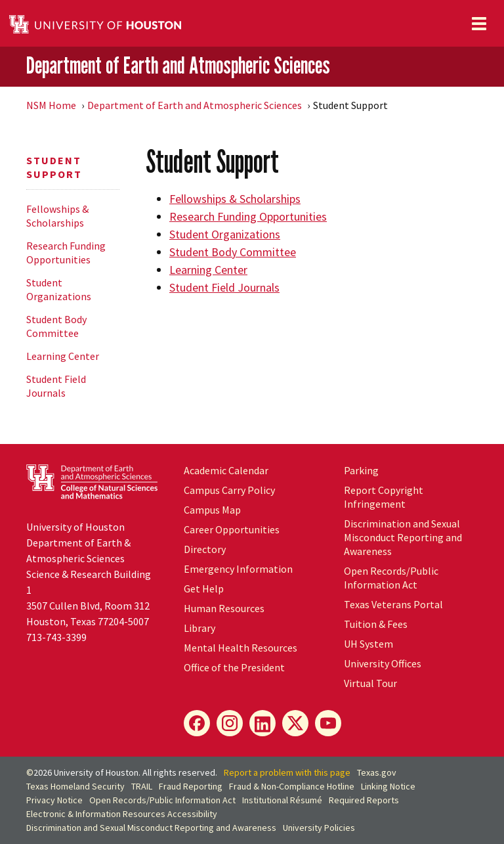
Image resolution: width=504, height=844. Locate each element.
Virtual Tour (370, 683)
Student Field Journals (56, 386)
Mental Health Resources (241, 648)
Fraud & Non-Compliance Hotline (292, 786)
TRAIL (142, 786)
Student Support (54, 167)
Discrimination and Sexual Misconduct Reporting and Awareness (403, 537)
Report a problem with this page (287, 772)
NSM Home (51, 105)
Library (199, 628)
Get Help (204, 589)
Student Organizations (59, 289)
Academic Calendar (226, 470)
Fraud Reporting (191, 786)
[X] (295, 723)
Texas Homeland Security (75, 786)
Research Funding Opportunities (66, 253)
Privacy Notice (54, 800)
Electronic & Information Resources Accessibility (122, 814)
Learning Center (63, 356)
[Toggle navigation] (479, 24)
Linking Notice (388, 786)
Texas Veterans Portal (393, 604)
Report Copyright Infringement (384, 497)
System (368, 644)
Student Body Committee (56, 326)
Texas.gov (377, 772)
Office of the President (234, 667)
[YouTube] (328, 723)
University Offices (383, 663)
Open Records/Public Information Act (391, 578)
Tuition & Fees (376, 624)
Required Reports (364, 800)
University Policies (319, 828)
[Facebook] (197, 723)
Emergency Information (238, 569)
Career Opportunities (232, 529)
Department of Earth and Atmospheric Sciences (178, 66)
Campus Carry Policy (229, 490)
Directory (205, 549)
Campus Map (212, 510)
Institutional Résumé (282, 800)
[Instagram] (230, 723)
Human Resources (224, 608)
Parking (361, 470)
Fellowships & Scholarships (57, 216)
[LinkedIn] (262, 723)
